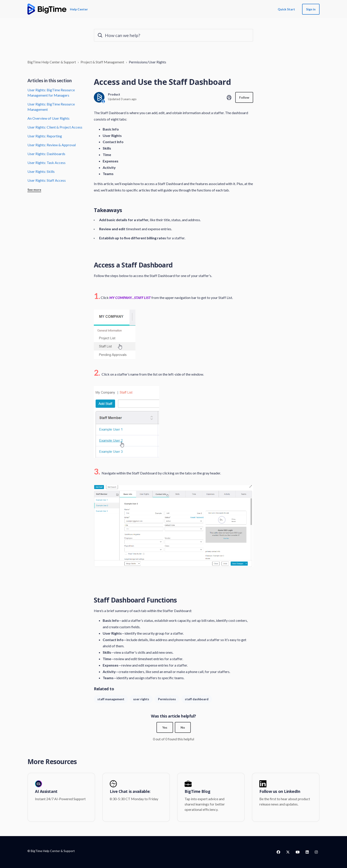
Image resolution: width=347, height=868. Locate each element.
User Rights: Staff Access (47, 180)
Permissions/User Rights (147, 62)
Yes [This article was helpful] (165, 727)
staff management (111, 699)
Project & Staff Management (102, 62)
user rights (141, 699)
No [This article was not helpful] (183, 727)
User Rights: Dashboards (46, 154)
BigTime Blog (198, 792)
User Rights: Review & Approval (52, 145)
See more (34, 190)
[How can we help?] (173, 35)
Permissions (167, 699)
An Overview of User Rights (48, 118)
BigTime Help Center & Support (52, 62)
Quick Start (286, 9)
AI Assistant (46, 792)
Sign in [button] (311, 9)
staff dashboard (197, 699)
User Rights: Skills (41, 171)
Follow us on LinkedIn (280, 792)
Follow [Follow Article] (244, 97)
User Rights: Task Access (46, 163)
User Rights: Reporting (45, 136)
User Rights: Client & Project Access (55, 127)
